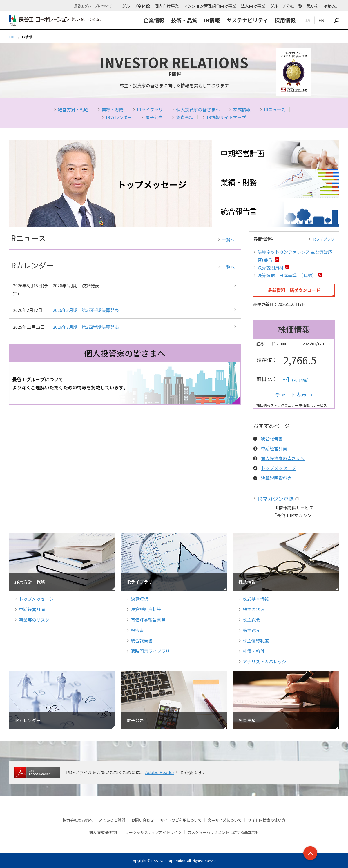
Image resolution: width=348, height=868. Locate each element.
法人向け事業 (253, 6)
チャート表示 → (294, 395)
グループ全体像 (136, 6)
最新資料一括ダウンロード (294, 290)
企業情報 (154, 20)
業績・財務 (113, 109)
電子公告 (154, 117)
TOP (12, 37)
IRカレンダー (119, 117)
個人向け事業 (167, 6)
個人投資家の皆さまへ (198, 109)
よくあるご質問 (112, 820)
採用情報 (285, 20)
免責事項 (185, 117)
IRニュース (275, 109)
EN (321, 20)
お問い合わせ (143, 820)
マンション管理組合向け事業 (210, 6)
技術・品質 (184, 20)
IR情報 (212, 20)
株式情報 (242, 109)
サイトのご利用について (181, 820)
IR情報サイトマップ (226, 117)
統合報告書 (239, 211)
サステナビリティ (247, 20)
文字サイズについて (225, 820)
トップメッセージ (278, 468)
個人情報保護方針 (104, 832)
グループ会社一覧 (286, 6)
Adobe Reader (160, 772)
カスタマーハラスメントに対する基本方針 (223, 832)
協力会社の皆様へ (78, 820)
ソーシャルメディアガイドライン (153, 832)
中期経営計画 (242, 153)
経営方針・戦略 (73, 109)
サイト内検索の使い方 (267, 820)
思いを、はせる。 (323, 6)
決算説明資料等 (276, 478)
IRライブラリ (150, 109)
